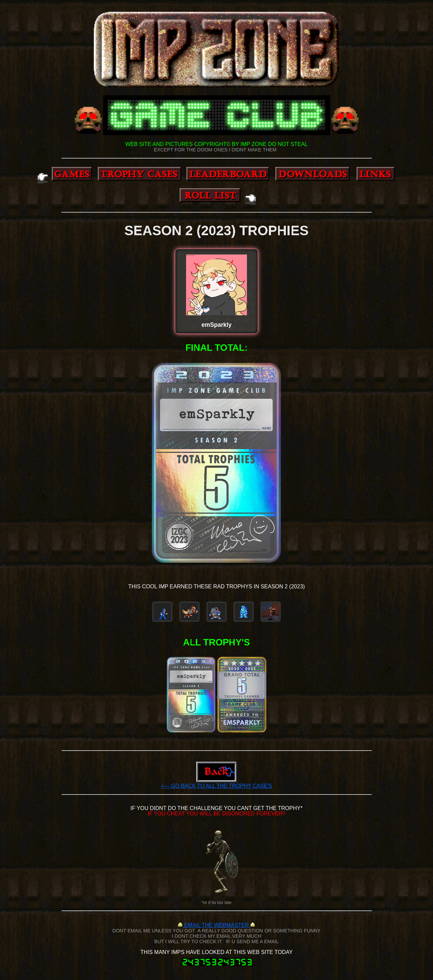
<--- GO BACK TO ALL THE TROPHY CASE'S (217, 786)
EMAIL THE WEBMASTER (216, 925)
